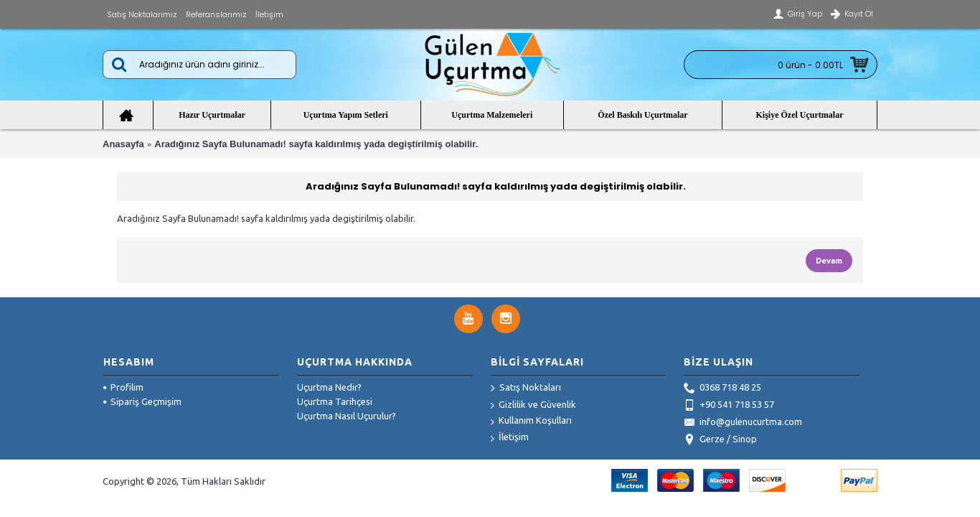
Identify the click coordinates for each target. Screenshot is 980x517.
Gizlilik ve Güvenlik (533, 405)
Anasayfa (123, 144)
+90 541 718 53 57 (729, 406)
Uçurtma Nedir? (329, 387)
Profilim (123, 387)
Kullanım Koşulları (531, 421)
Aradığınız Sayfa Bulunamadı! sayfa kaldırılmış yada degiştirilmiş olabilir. (316, 144)
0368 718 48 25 (722, 388)
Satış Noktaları (526, 388)
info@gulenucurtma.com (743, 423)
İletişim (510, 438)
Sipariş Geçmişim (142, 401)
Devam (829, 261)
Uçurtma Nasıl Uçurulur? (347, 416)
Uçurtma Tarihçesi (335, 401)
